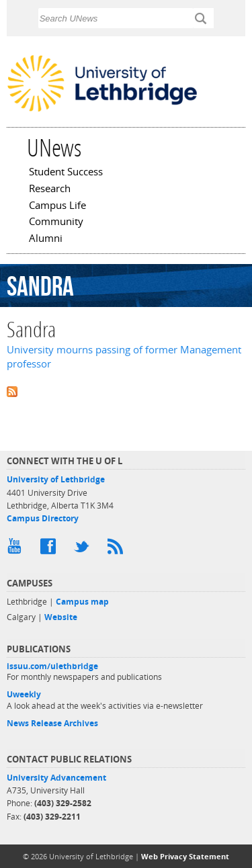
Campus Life (57, 206)
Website (61, 617)
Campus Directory (43, 518)
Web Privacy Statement (185, 856)
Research (50, 189)
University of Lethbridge (56, 479)
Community (56, 222)
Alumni (46, 239)
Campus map (82, 602)
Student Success (66, 173)
